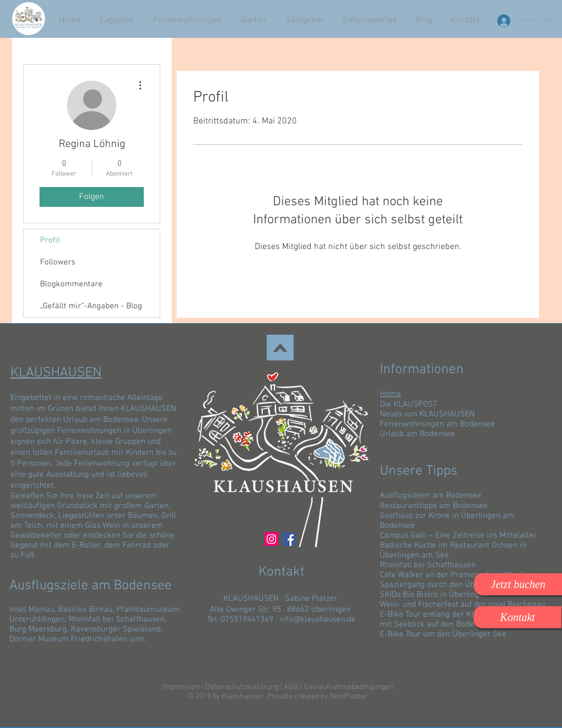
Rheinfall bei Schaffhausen (117, 619)
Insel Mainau (32, 610)
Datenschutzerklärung (242, 687)
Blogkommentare (71, 284)
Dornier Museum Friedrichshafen (68, 639)
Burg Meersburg (38, 629)
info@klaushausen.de (317, 619)
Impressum (182, 687)
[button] (518, 584)
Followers (58, 262)
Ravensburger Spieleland (116, 629)
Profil (50, 240)
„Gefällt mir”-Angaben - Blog (91, 306)
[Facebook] (289, 539)
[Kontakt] (518, 617)
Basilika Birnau (85, 610)
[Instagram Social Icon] (271, 539)
